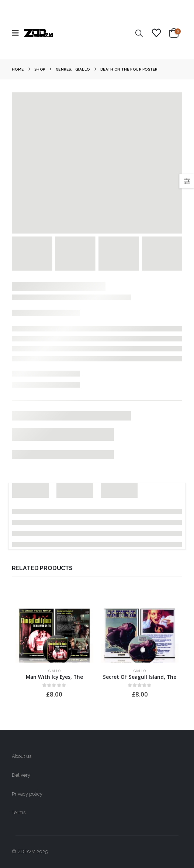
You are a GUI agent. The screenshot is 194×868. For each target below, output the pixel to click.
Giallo (54, 671)
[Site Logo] (38, 33)
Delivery (21, 775)
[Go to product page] (54, 633)
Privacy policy (27, 794)
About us (22, 756)
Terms (19, 812)
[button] (18, 33)
